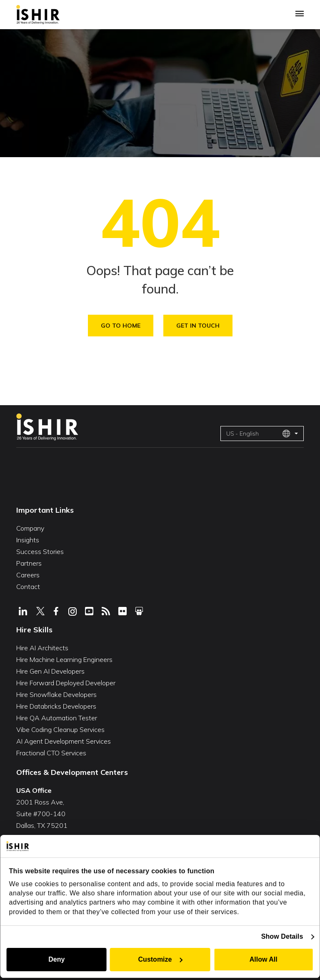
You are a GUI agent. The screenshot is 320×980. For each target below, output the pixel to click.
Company (30, 528)
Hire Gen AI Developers (50, 671)
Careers (28, 575)
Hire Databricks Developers (56, 706)
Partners (29, 563)
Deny (56, 959)
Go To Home (121, 326)
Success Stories (40, 551)
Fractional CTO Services (51, 753)
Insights (28, 540)
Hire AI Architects (42, 648)
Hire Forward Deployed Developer (66, 683)
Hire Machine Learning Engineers (64, 659)
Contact (28, 586)
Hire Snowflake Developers (56, 694)
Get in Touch (198, 326)
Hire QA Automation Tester (57, 718)
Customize (161, 959)
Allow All (264, 959)
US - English (258, 434)
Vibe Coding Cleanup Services (60, 729)
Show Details (282, 936)
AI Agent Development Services (64, 741)
